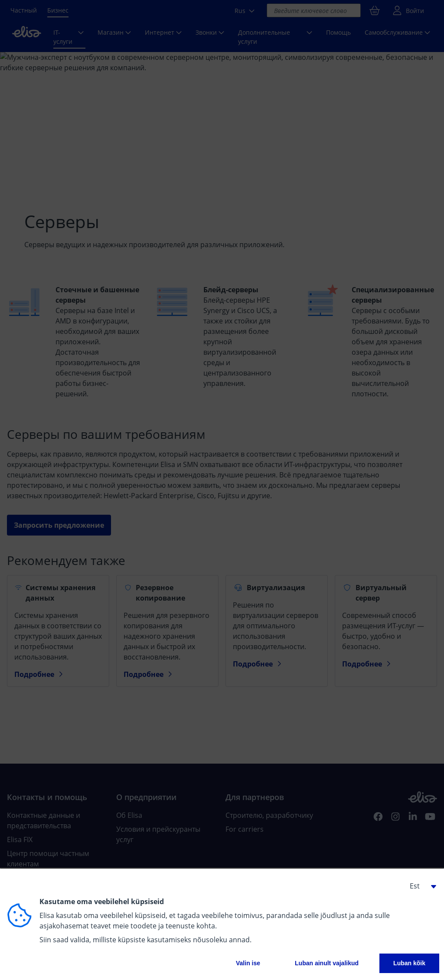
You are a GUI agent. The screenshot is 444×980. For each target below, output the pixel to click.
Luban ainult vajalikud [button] (327, 963)
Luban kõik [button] (409, 963)
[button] (420, 886)
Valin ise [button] (248, 963)
